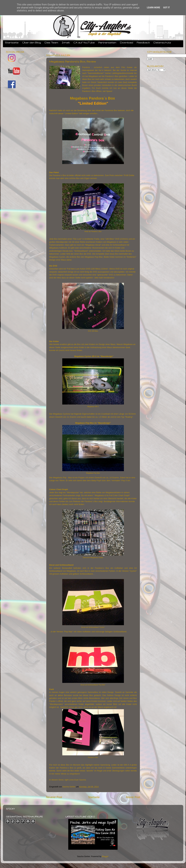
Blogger (105, 856)
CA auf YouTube (84, 42)
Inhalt (66, 42)
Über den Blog (32, 42)
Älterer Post (133, 797)
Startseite (12, 42)
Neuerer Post (54, 797)
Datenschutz (162, 42)
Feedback (143, 42)
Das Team (51, 42)
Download (126, 42)
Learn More (153, 8)
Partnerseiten (107, 42)
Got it (167, 8)
